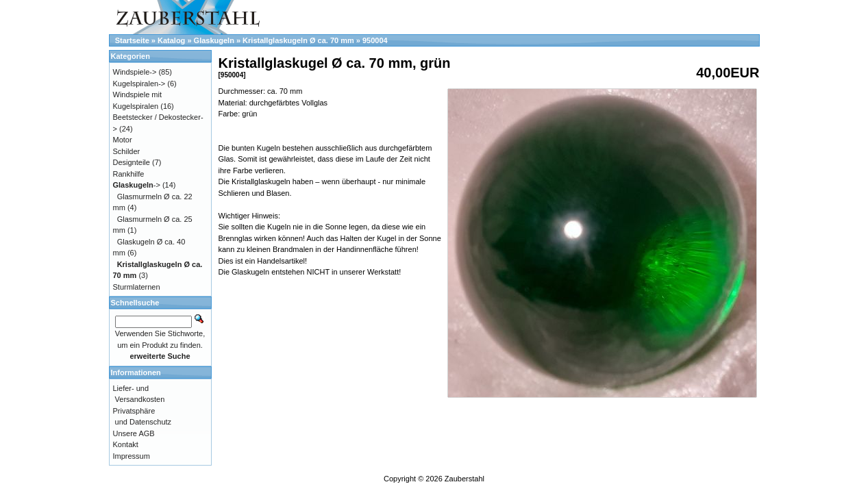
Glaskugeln (214, 40)
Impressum (132, 456)
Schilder (127, 151)
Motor (123, 140)
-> (137, 185)
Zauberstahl (464, 479)
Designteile (132, 162)
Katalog (171, 40)
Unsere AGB (134, 433)
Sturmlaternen (137, 287)
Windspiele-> (135, 72)
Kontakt (126, 444)
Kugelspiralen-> (139, 84)
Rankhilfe (129, 174)
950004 (375, 40)
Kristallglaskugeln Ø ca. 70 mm (298, 40)
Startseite (132, 40)
